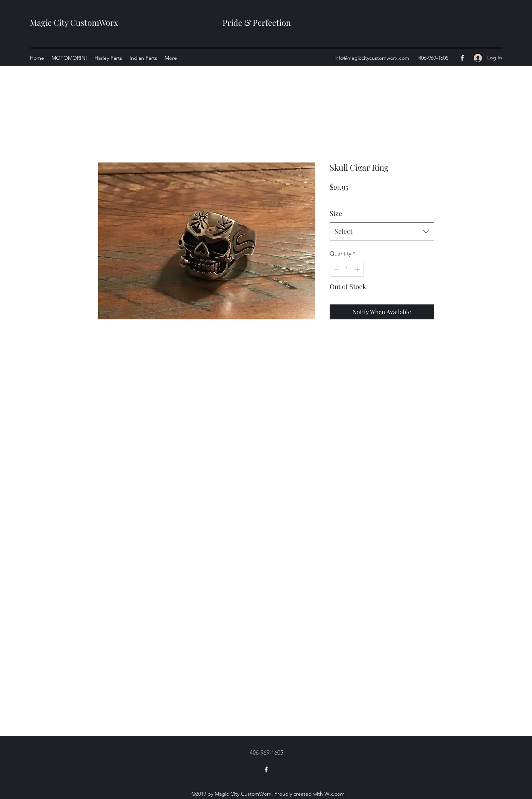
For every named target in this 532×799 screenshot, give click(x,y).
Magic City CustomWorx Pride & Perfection (160, 22)
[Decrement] (336, 269)
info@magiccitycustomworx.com (372, 58)
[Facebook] (462, 58)
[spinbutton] (347, 269)
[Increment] (358, 269)
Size (336, 213)
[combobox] (382, 232)
